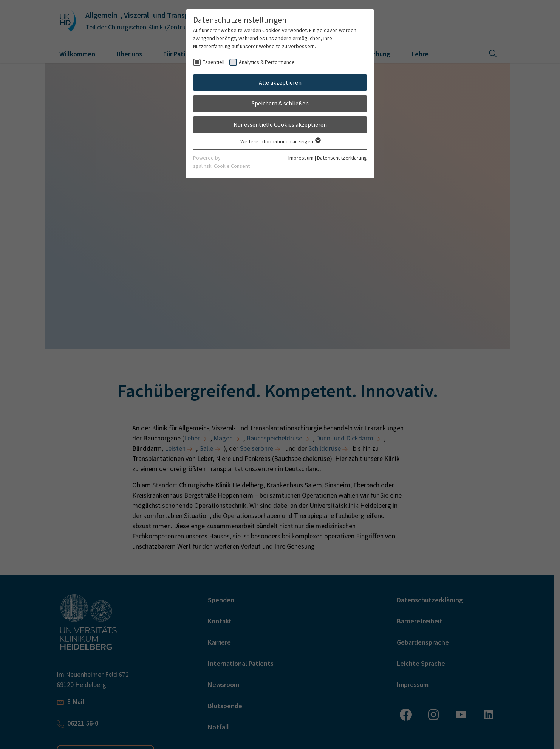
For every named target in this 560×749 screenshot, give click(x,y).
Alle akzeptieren (280, 82)
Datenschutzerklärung (342, 158)
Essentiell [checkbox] (213, 62)
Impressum (301, 158)
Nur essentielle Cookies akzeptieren (280, 124)
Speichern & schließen (280, 103)
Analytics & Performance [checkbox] (267, 62)
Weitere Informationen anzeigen (280, 141)
